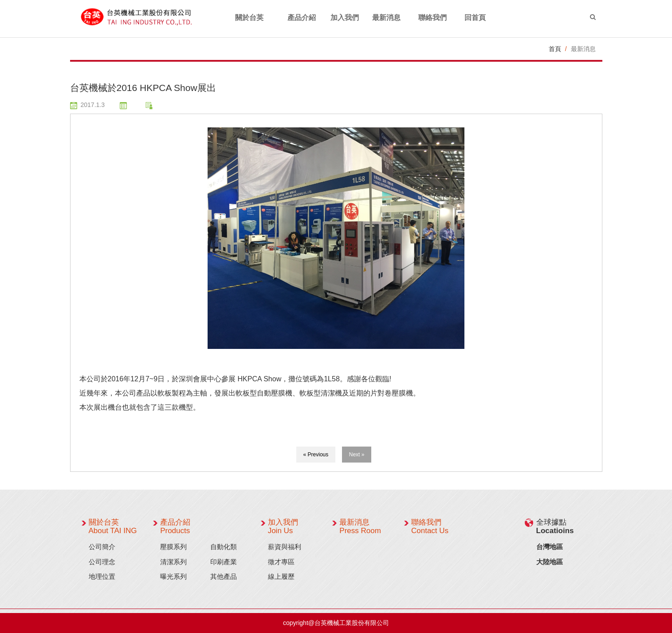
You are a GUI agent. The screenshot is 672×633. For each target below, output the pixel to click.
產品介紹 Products (175, 526)
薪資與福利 (285, 547)
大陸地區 (550, 562)
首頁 (555, 49)
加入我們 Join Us (283, 526)
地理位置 (102, 576)
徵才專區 (281, 562)
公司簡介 (102, 547)
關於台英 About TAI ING (113, 526)
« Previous (316, 455)
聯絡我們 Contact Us (430, 526)
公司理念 (102, 562)
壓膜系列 (173, 547)
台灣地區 (550, 547)
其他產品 (224, 576)
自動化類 (224, 547)
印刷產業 (224, 562)
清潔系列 (173, 562)
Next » (357, 455)
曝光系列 (173, 576)
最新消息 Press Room (360, 526)
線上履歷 (281, 576)
